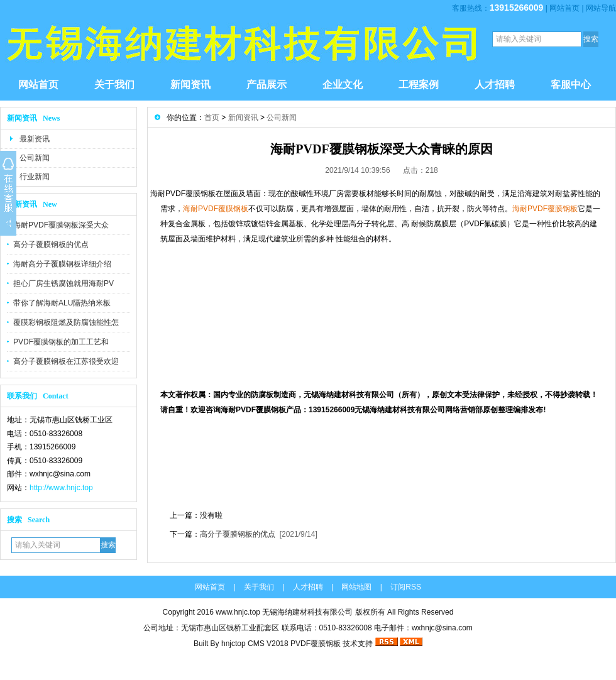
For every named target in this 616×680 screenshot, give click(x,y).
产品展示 (267, 85)
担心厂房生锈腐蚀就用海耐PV (63, 283)
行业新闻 (35, 177)
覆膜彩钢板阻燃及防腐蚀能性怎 (66, 322)
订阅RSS (406, 587)
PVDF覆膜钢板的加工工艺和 (61, 342)
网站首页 (564, 8)
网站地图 (356, 587)
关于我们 (114, 85)
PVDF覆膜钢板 (316, 644)
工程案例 (419, 85)
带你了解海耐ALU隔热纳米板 (62, 303)
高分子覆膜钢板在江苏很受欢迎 (66, 361)
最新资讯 (35, 139)
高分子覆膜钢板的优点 (51, 244)
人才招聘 (495, 85)
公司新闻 (35, 158)
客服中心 (571, 85)
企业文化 (343, 85)
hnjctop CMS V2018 (255, 644)
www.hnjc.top (238, 612)
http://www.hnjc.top (61, 488)
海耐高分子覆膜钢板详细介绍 (62, 264)
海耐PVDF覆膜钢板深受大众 (61, 225)
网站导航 (601, 8)
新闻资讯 (190, 85)
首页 (212, 118)
